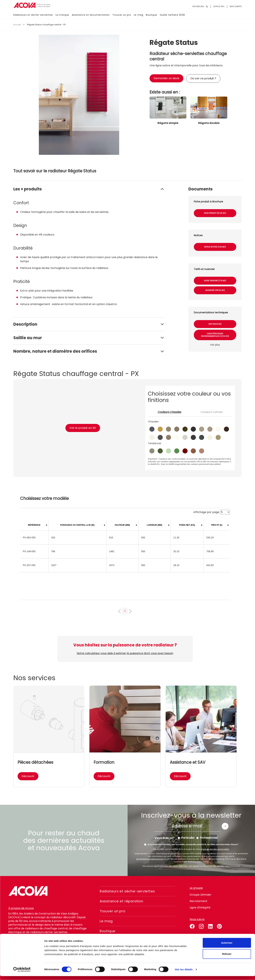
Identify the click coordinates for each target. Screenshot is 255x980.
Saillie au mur (28, 338)
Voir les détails (184, 973)
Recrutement (199, 901)
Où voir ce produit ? (203, 78)
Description (25, 324)
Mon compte (236, 6)
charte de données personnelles (215, 849)
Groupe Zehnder (201, 895)
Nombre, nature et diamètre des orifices (55, 351)
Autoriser (227, 947)
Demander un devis (166, 78)
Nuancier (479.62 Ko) (215, 290)
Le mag (138, 15)
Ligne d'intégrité (200, 907)
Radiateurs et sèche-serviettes (33, 15)
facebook (192, 926)
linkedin (210, 926)
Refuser (227, 958)
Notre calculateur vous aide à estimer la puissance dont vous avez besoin (125, 653)
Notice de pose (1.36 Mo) (215, 247)
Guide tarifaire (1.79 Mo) (215, 281)
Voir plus (215, 345)
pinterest (220, 926)
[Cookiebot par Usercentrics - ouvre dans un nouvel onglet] (22, 973)
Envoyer (225, 826)
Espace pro (219, 6)
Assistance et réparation (122, 901)
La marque (62, 15)
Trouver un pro (122, 15)
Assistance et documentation (91, 15)
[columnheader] (34, 525)
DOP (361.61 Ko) (215, 324)
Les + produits (28, 189)
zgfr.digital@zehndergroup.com (150, 859)
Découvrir (28, 776)
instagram (201, 926)
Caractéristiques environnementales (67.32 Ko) (215, 335)
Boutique (151, 15)
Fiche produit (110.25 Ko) (215, 213)
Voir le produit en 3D (83, 428)
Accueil (17, 25)
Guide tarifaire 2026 (172, 15)
